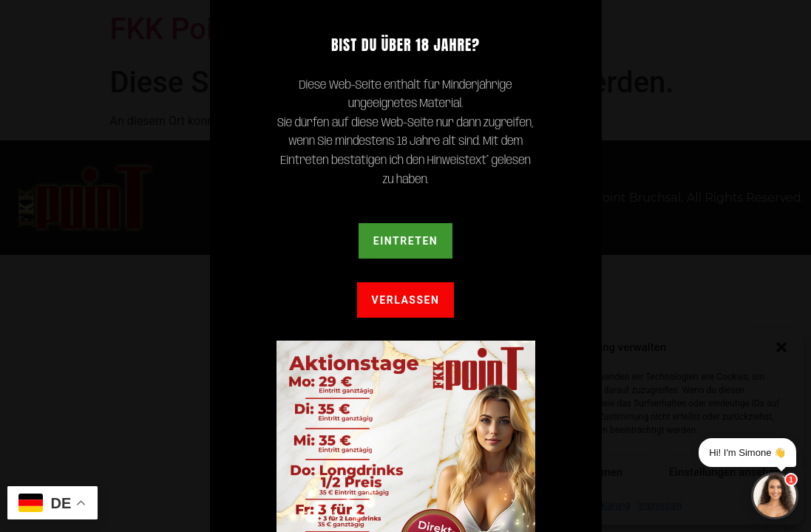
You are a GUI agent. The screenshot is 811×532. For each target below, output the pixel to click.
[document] (405, 266)
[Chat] (775, 496)
